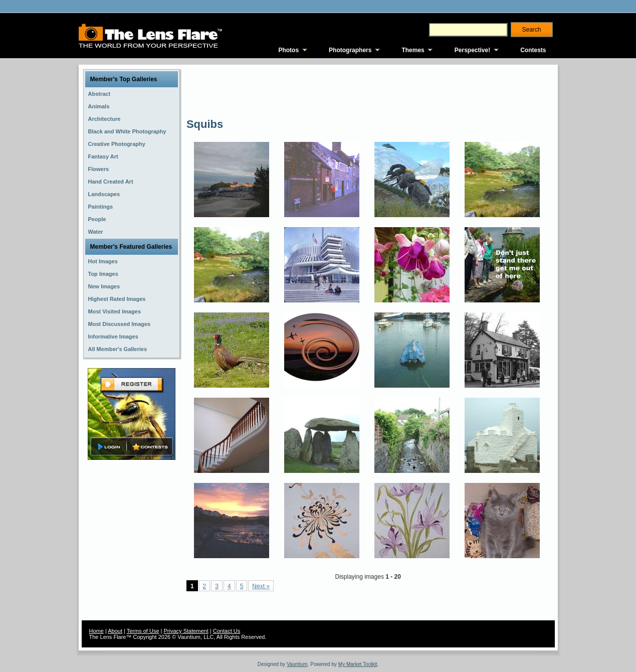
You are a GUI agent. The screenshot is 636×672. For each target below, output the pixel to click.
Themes (413, 50)
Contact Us (227, 631)
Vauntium (297, 664)
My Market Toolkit (358, 664)
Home (96, 631)
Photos (288, 50)
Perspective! (472, 50)
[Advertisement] (369, 90)
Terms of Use (143, 631)
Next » (261, 586)
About (115, 631)
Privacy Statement (186, 631)
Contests (533, 50)
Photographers (350, 50)
